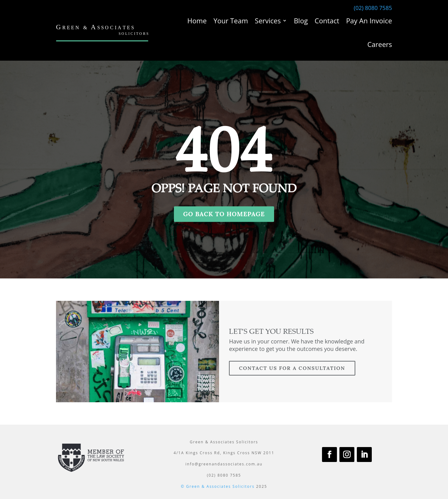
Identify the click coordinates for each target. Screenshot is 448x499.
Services (268, 21)
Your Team (231, 21)
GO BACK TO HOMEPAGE (224, 214)
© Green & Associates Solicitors (218, 486)
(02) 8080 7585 (373, 8)
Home (197, 21)
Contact (327, 21)
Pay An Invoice (369, 21)
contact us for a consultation (292, 368)
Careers (380, 44)
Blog (301, 21)
